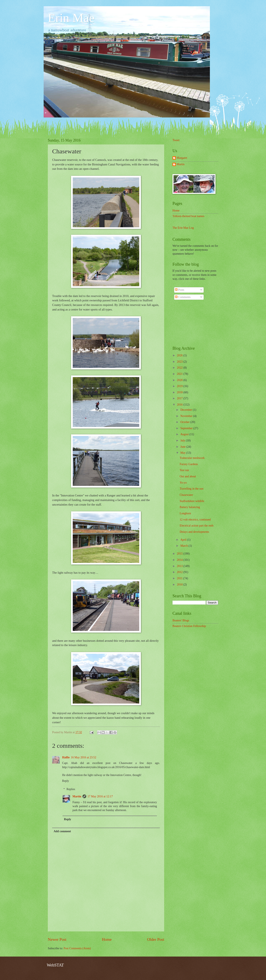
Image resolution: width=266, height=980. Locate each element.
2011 (180, 578)
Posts (180, 290)
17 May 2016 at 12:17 (100, 796)
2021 (180, 374)
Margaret (182, 158)
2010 (180, 585)
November (187, 416)
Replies (71, 789)
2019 (180, 386)
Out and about (188, 476)
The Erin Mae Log (183, 228)
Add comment (62, 831)
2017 (180, 398)
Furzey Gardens (189, 464)
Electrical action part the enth (196, 526)
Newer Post (57, 939)
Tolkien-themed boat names (188, 216)
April (184, 540)
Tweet (176, 140)
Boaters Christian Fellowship (189, 626)
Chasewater (186, 495)
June (183, 447)
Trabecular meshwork (192, 458)
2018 (180, 392)
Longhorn (185, 513)
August (185, 434)
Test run (184, 470)
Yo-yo (183, 483)
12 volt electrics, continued (195, 520)
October (185, 422)
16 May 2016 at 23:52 (84, 757)
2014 (180, 560)
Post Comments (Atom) (77, 948)
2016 (180, 405)
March (184, 546)
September (187, 428)
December (187, 410)
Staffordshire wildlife (192, 501)
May (183, 453)
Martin (77, 796)
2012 (180, 572)
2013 (180, 566)
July (183, 441)
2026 (180, 355)
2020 (180, 380)
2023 (180, 362)
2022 (180, 368)
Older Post (156, 939)
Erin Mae (71, 18)
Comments (183, 297)
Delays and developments (194, 532)
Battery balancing (190, 507)
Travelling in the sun (191, 489)
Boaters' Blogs (181, 620)
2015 (180, 554)
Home (107, 939)
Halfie (66, 757)
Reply (66, 781)
